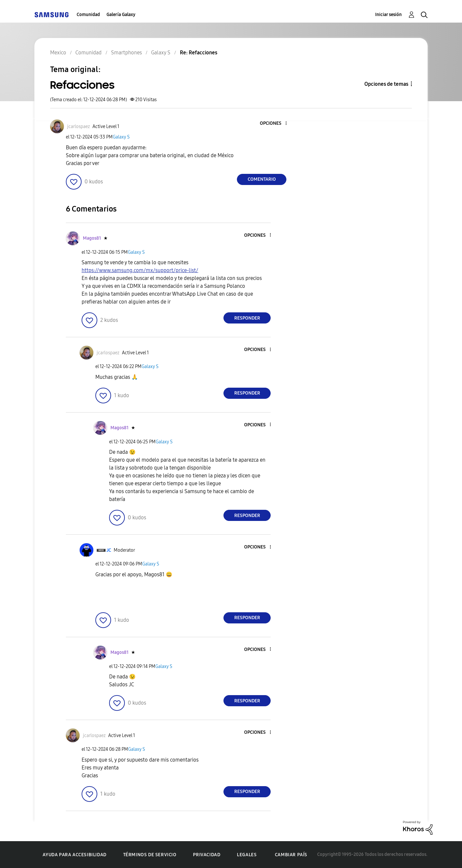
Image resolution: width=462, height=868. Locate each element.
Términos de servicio (150, 855)
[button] (275, 124)
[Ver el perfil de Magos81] (92, 238)
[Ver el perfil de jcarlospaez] (78, 127)
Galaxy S (121, 137)
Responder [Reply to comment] (247, 318)
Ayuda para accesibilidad (74, 855)
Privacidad (207, 855)
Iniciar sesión (388, 15)
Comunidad (88, 15)
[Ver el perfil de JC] (109, 550)
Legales (247, 855)
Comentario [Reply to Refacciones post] (262, 179)
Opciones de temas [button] (386, 84)
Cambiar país (291, 855)
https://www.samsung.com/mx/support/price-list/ (140, 270)
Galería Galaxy (121, 15)
